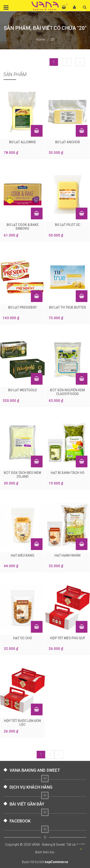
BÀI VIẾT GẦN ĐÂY (27, 804)
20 (52, 39)
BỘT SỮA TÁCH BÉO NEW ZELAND (22, 475)
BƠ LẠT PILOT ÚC (68, 225)
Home (41, 39)
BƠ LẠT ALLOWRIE (23, 142)
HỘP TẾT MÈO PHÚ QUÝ (68, 638)
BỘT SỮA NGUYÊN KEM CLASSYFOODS (67, 392)
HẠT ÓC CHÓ (23, 638)
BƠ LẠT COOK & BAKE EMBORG (23, 227)
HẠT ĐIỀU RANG (23, 555)
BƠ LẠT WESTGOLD (22, 390)
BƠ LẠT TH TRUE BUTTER (68, 307)
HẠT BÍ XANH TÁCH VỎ (68, 473)
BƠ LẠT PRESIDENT (23, 307)
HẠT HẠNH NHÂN (67, 555)
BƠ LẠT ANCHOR (68, 142)
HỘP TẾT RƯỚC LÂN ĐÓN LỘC (22, 723)
